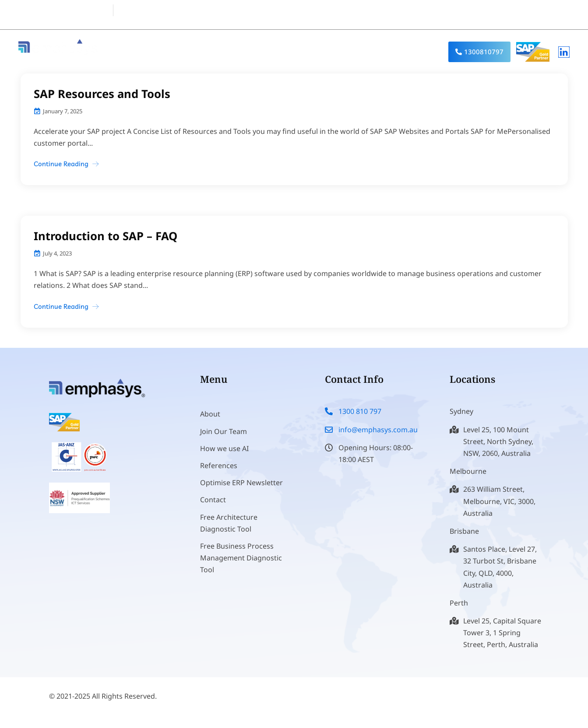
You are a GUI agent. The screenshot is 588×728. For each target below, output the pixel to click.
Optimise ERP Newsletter (241, 493)
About (201, 52)
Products (249, 52)
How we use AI (224, 458)
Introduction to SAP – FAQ (106, 236)
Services (301, 52)
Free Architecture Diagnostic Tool (229, 533)
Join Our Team (224, 441)
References (408, 52)
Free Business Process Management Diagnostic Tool (241, 568)
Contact (213, 510)
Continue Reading (61, 164)
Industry (352, 52)
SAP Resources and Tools (103, 94)
